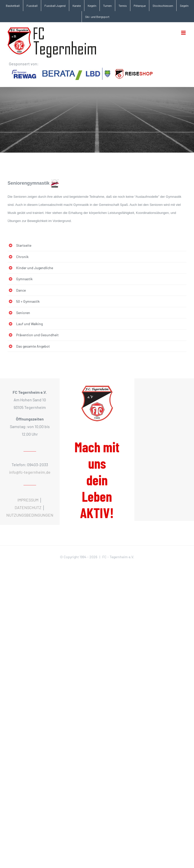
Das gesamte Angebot (33, 346)
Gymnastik (24, 279)
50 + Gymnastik (28, 301)
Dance (21, 290)
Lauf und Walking (29, 324)
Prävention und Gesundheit (37, 335)
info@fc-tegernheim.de (30, 472)
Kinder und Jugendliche (35, 268)
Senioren (23, 313)
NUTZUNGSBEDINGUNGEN (30, 515)
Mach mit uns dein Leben (97, 480)
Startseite (24, 245)
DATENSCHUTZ (28, 507)
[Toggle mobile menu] (184, 33)
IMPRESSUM (28, 500)
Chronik (22, 257)
